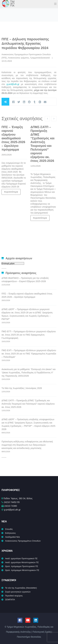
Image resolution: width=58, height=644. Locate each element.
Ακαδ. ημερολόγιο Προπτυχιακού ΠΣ (21, 558)
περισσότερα (11, 192)
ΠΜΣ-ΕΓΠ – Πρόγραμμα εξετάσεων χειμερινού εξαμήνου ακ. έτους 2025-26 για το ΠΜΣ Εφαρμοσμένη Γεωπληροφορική (29, 335)
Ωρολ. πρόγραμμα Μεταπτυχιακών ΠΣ (22, 570)
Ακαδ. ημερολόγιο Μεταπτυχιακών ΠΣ (22, 562)
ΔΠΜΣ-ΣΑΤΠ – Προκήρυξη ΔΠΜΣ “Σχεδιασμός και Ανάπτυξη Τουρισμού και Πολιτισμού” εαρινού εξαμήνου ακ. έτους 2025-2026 (28, 404)
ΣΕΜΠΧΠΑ (10, 600)
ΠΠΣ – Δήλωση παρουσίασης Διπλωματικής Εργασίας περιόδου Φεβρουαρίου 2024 (25, 44)
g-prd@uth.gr (13, 84)
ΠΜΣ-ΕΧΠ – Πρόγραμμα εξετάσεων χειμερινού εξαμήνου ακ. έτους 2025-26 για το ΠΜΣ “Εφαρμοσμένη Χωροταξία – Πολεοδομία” (29, 354)
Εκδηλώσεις (10, 533)
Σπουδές (9, 529)
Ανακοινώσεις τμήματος (18, 58)
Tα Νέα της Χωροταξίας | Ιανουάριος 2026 (22, 388)
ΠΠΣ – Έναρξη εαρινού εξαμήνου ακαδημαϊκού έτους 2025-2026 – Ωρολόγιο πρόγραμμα (13, 138)
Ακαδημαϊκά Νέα (12, 537)
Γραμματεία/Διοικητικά (40, 58)
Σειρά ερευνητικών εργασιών (18, 592)
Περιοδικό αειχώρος (14, 596)
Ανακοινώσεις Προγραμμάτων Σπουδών (23, 541)
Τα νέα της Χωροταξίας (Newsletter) (21, 588)
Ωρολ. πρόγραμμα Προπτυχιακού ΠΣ (22, 566)
